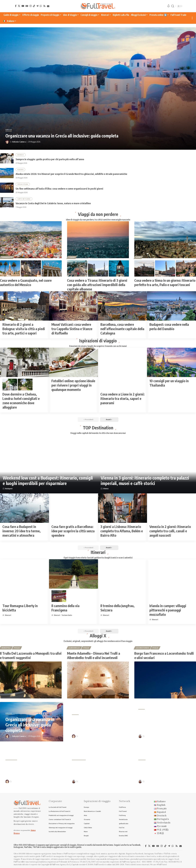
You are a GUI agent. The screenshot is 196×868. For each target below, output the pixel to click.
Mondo (21, 155)
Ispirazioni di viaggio (98, 341)
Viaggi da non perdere (98, 214)
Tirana (72, 257)
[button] (173, 6)
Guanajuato (7, 257)
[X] (19, 6)
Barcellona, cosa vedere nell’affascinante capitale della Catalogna (122, 329)
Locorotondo (143, 648)
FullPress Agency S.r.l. (131, 862)
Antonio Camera (19, 142)
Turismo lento (67, 615)
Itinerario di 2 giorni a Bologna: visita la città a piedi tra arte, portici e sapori (24, 329)
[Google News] (27, 6)
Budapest (9, 489)
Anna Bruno (150, 736)
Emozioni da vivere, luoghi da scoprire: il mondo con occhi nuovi (98, 346)
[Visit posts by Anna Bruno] (140, 736)
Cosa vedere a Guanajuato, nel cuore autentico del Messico (26, 283)
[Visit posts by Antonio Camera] (7, 142)
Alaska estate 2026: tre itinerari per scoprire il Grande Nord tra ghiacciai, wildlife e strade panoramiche (71, 174)
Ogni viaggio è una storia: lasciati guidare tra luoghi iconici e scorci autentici (98, 558)
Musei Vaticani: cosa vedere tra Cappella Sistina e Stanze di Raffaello (72, 329)
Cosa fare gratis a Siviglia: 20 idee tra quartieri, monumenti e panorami (167, 770)
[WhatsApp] (41, 6)
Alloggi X (98, 636)
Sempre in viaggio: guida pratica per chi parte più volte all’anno (50, 159)
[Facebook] (16, 6)
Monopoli (6, 648)
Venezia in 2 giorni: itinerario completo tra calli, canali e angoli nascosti (170, 531)
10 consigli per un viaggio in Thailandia (169, 383)
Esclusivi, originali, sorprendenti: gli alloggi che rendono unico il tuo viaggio (98, 641)
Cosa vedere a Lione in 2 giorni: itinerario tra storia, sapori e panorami (122, 399)
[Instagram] (31, 6)
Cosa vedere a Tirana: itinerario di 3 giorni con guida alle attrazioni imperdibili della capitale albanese (97, 285)
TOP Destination (98, 428)
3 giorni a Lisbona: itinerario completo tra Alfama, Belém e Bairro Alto (122, 531)
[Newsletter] (48, 6)
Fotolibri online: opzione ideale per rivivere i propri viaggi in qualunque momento (73, 385)
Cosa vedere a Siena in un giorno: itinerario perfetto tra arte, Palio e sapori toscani (165, 283)
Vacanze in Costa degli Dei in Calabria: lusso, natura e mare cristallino (53, 203)
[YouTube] (23, 6)
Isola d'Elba (23, 184)
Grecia (9, 130)
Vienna (106, 489)
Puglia (17, 648)
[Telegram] (37, 6)
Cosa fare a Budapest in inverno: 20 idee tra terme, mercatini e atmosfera (22, 531)
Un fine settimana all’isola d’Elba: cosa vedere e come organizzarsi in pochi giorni (59, 189)
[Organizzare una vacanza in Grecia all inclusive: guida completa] (98, 89)
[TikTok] (34, 6)
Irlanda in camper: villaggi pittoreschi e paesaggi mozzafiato (168, 610)
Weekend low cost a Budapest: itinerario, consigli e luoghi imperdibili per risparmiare (48, 480)
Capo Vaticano (24, 199)
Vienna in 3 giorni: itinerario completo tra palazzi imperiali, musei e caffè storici (145, 480)
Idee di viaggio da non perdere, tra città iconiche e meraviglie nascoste (98, 220)
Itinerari (98, 552)
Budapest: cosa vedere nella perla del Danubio (169, 327)
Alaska (20, 170)
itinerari (8, 615)
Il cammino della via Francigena (65, 608)
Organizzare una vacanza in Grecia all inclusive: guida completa (62, 136)
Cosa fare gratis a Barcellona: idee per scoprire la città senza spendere (73, 531)
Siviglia (142, 759)
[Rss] (44, 6)
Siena (138, 257)
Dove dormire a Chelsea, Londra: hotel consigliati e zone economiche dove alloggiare (21, 401)
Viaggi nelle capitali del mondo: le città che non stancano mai (98, 433)
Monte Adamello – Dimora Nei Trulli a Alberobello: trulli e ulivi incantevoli (94, 655)
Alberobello (74, 648)
